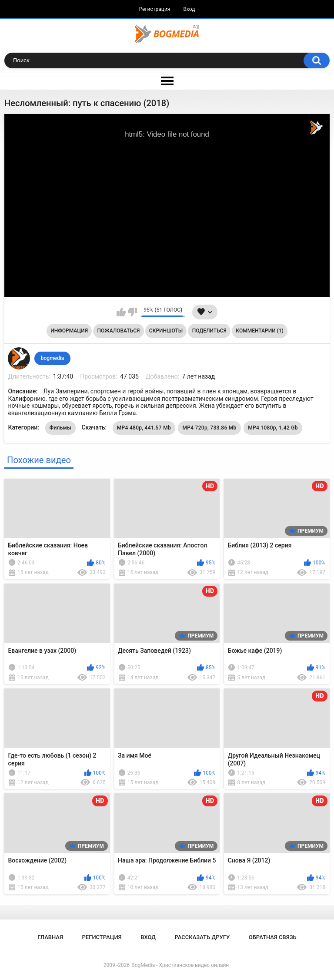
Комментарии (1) (259, 331)
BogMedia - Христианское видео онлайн (180, 965)
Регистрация (155, 9)
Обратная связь (273, 937)
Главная (50, 937)
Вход (189, 9)
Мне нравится (121, 312)
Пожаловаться (119, 331)
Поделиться (209, 331)
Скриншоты (166, 331)
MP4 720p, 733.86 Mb (209, 428)
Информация (69, 331)
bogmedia (53, 358)
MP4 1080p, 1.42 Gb (273, 428)
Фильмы (60, 428)
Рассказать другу (202, 937)
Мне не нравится (132, 312)
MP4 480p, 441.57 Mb (144, 428)
